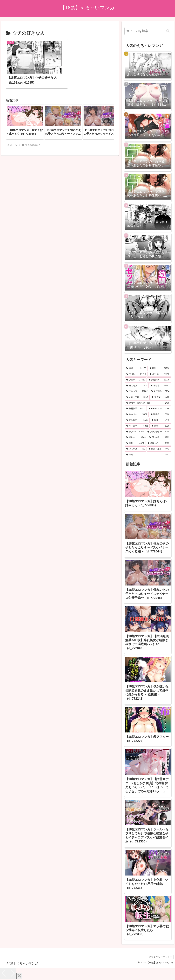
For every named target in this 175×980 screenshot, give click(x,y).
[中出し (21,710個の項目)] (136, 374)
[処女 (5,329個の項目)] (161, 426)
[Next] (12, 973)
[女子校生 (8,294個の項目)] (160, 391)
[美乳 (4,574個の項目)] (135, 443)
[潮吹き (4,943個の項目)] (136, 437)
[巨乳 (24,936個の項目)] (160, 368)
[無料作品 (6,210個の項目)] (136, 409)
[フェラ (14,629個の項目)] (136, 380)
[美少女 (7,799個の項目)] (161, 397)
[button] (107, 112)
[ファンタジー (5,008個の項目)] (159, 432)
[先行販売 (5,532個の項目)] (137, 420)
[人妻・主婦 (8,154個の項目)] (137, 397)
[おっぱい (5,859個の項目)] (137, 415)
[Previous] (4, 973)
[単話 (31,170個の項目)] (136, 368)
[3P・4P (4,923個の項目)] (159, 437)
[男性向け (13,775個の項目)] (159, 380)
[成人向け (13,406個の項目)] (137, 386)
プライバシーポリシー (160, 957)
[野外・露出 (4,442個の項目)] (159, 449)
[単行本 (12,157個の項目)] (160, 386)
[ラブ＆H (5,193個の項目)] (135, 432)
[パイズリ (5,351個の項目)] (137, 426)
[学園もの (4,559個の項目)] (159, 443)
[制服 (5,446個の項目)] (161, 420)
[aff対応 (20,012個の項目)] (160, 374)
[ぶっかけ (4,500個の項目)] (136, 449)
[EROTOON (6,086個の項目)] (159, 409)
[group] (25, 112)
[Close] (19, 976)
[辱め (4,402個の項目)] (148, 455)
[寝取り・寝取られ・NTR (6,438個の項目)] (148, 403)
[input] (148, 31)
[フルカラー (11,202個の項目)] (137, 391)
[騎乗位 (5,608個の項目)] (160, 415)
